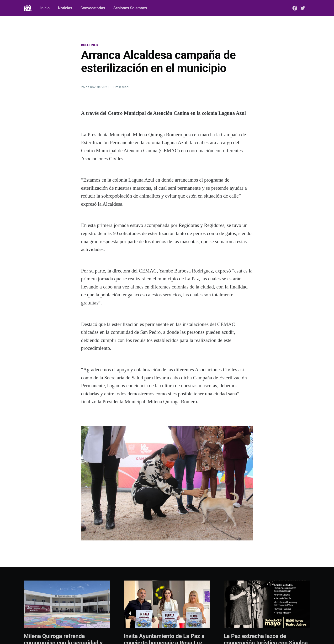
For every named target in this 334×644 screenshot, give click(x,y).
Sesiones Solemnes (130, 8)
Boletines (90, 45)
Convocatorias (93, 8)
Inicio (45, 8)
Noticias (65, 8)
